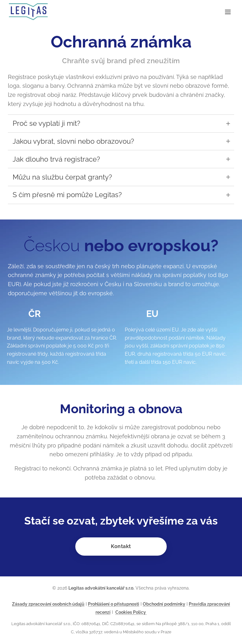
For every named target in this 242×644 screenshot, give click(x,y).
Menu (228, 12)
